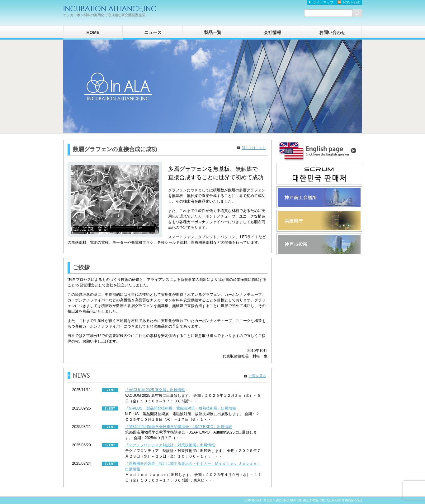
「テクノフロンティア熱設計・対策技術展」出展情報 (170, 445)
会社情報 (272, 32)
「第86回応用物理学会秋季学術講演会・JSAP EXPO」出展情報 (179, 427)
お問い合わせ (332, 32)
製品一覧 (213, 32)
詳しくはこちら (254, 148)
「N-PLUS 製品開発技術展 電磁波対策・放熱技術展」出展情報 (181, 408)
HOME (93, 32)
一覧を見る (257, 376)
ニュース (153, 32)
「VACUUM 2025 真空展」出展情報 (155, 390)
